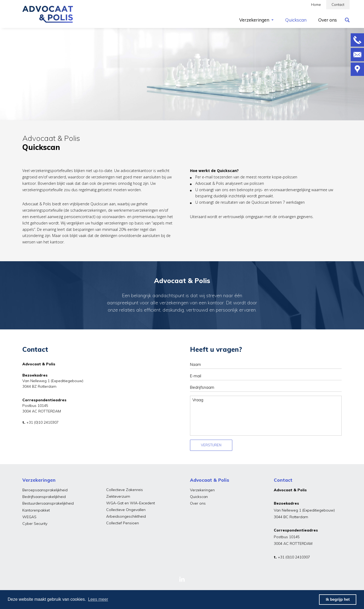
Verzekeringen (202, 490)
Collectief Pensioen (123, 523)
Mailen (357, 55)
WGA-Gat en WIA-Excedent (131, 503)
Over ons (198, 503)
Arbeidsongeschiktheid (126, 516)
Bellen (357, 40)
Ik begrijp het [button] (338, 599)
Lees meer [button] (98, 599)
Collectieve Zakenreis (125, 490)
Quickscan (199, 497)
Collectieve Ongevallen (126, 510)
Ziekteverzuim (118, 496)
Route (357, 69)
